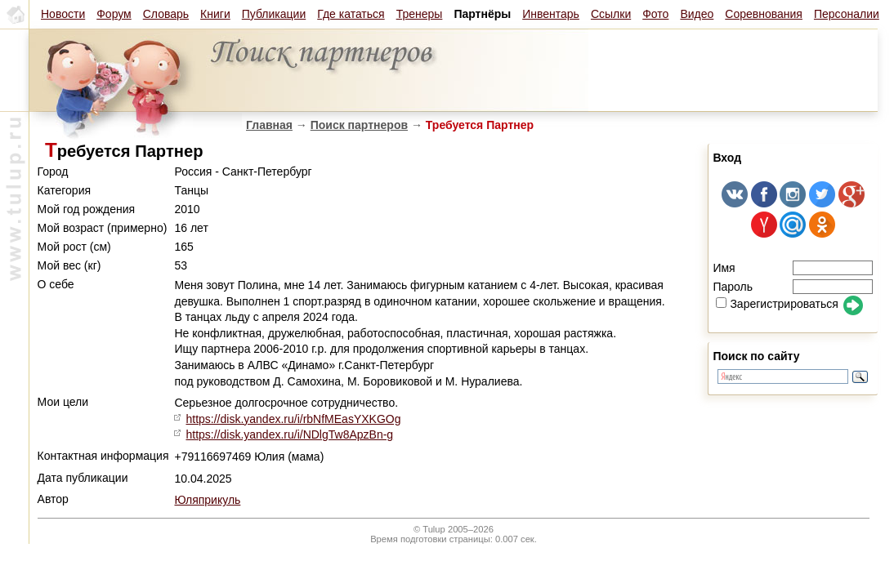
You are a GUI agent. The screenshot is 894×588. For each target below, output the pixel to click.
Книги (215, 14)
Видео (697, 14)
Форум (114, 14)
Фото (655, 14)
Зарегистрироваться (777, 304)
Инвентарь (551, 14)
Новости (63, 14)
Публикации (274, 14)
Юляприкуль (207, 500)
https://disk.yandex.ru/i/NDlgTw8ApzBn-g (289, 434)
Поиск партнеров (359, 125)
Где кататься (351, 14)
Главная (269, 125)
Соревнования (764, 14)
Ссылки (611, 14)
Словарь (166, 14)
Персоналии (847, 14)
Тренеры (420, 14)
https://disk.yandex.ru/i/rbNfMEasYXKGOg (293, 419)
